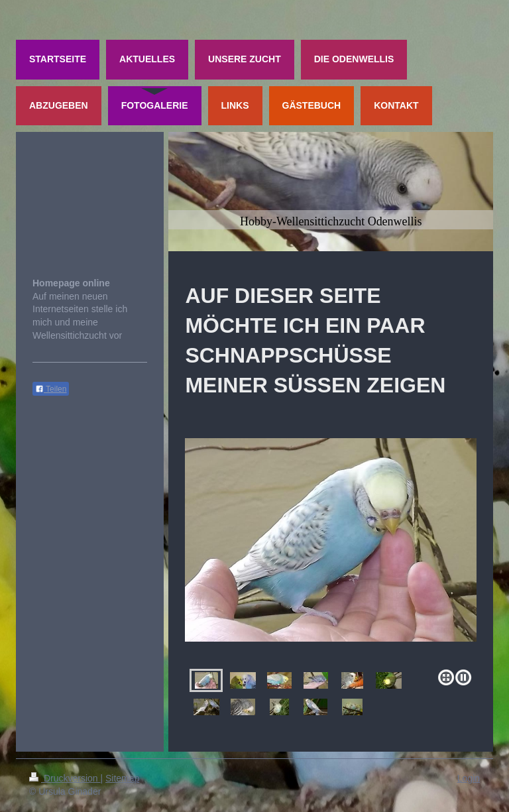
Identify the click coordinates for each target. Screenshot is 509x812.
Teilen (51, 389)
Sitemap (122, 778)
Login (469, 778)
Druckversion (65, 778)
